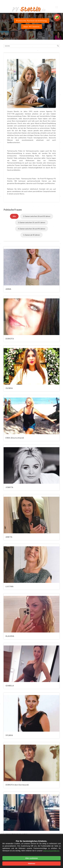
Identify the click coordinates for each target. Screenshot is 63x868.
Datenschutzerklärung (51, 851)
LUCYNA (10, 586)
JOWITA (9, 487)
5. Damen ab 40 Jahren (31, 235)
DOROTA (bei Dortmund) (17, 785)
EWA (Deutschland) (15, 438)
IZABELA (10, 686)
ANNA (8, 289)
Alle (14, 216)
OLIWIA (9, 388)
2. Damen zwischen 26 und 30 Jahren (37, 216)
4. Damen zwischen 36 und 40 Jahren (32, 229)
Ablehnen (32, 864)
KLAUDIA (10, 636)
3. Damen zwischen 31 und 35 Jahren (32, 222)
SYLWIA (9, 735)
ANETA (9, 537)
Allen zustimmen (31, 858)
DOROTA (10, 339)
